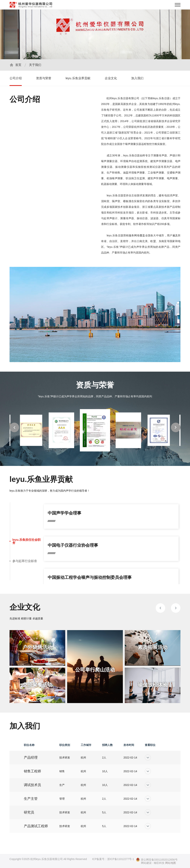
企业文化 (111, 78)
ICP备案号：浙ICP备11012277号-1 (113, 859)
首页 (18, 65)
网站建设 (146, 863)
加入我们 (137, 78)
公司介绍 (16, 78)
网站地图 (171, 863)
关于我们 (35, 65)
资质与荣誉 (44, 78)
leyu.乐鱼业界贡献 (78, 78)
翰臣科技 (159, 863)
